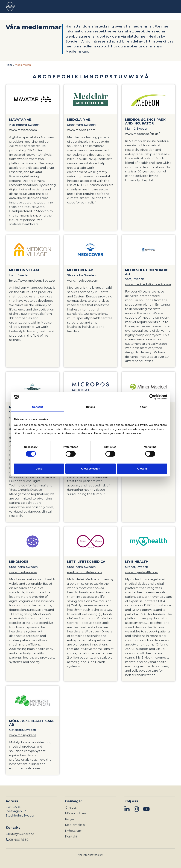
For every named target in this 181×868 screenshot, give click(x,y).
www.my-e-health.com (142, 572)
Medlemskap (75, 825)
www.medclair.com (81, 130)
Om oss (71, 808)
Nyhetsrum (74, 831)
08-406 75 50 (19, 840)
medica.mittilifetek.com (84, 572)
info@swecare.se (22, 834)
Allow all (142, 469)
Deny (39, 469)
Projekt (70, 819)
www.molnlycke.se (23, 735)
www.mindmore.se (23, 572)
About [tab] (144, 407)
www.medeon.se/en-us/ (142, 134)
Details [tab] (90, 407)
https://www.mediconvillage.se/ (32, 281)
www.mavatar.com (23, 130)
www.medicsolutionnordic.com (148, 284)
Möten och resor (77, 813)
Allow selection (90, 469)
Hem (9, 65)
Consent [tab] (38, 407)
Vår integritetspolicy (91, 855)
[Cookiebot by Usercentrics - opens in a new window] (152, 397)
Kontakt (71, 836)
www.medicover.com (83, 281)
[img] (127, 809)
